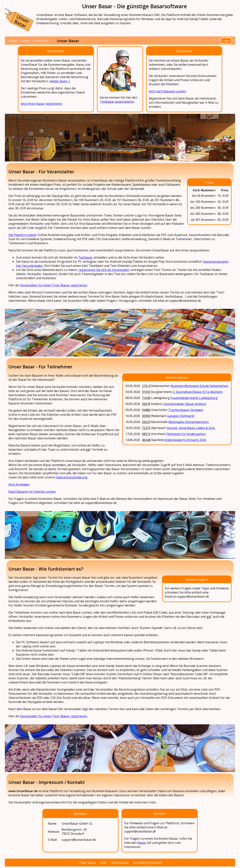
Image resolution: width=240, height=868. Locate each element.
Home (13, 41)
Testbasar (85, 257)
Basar (142, 843)
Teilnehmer (184, 51)
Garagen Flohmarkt (181, 416)
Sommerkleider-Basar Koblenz (185, 404)
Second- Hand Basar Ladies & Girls (191, 428)
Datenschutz (120, 863)
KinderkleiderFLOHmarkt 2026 (185, 440)
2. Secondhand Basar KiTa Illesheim (198, 392)
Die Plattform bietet (22, 235)
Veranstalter (56, 51)
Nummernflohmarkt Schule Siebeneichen (199, 386)
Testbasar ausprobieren (117, 102)
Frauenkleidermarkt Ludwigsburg (194, 398)
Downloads (41, 41)
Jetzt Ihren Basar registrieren (41, 104)
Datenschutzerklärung (71, 477)
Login (226, 41)
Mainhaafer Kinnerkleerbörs (189, 422)
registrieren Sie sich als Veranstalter (104, 270)
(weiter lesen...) (60, 81)
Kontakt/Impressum (147, 863)
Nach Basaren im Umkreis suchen (32, 492)
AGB (103, 863)
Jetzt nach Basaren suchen (168, 91)
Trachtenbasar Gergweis (186, 410)
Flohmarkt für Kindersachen (186, 434)
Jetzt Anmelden (19, 484)
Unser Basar (87, 863)
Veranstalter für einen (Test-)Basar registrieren (54, 285)
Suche (25, 41)
